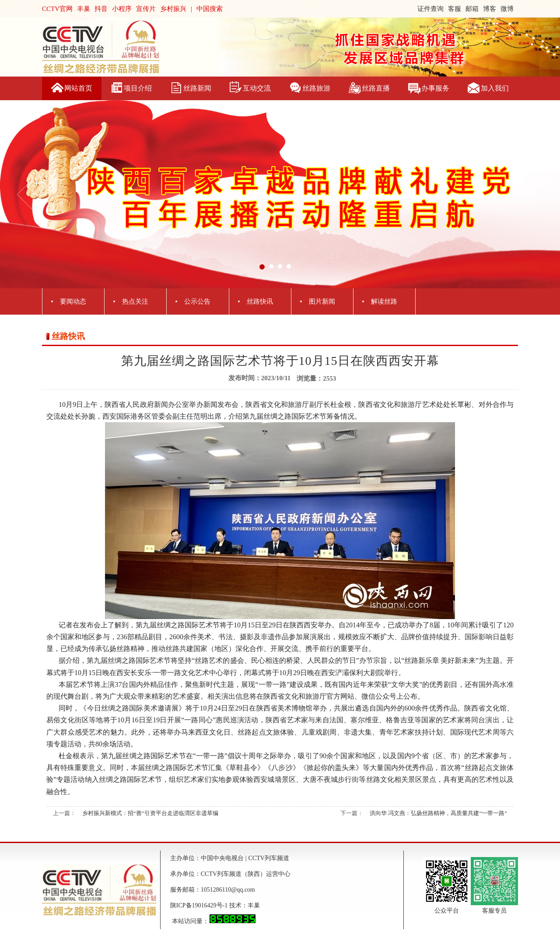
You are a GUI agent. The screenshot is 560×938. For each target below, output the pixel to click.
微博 (507, 9)
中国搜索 (210, 9)
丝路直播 (376, 88)
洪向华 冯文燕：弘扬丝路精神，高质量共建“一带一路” (438, 813)
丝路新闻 (197, 88)
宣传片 (146, 9)
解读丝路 (384, 301)
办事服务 (435, 88)
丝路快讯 (260, 301)
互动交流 (257, 88)
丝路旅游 (316, 88)
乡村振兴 (173, 9)
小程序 (122, 9)
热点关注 (135, 301)
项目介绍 (138, 88)
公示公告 (197, 301)
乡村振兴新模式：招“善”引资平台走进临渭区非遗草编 (150, 813)
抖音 (101, 9)
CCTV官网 (57, 9)
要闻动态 (73, 301)
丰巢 (84, 9)
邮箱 (472, 9)
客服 (455, 9)
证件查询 (430, 9)
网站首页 (78, 88)
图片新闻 (322, 301)
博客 (490, 9)
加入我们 (495, 88)
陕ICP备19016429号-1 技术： (209, 905)
